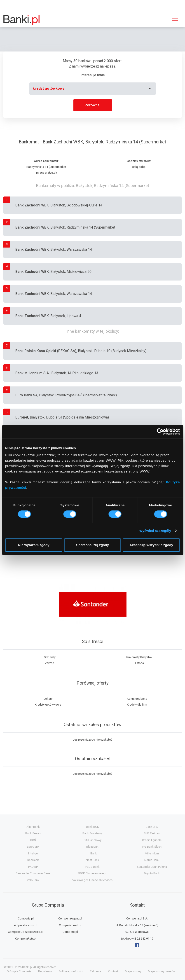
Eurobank (33, 847)
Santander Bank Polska (152, 867)
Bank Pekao (33, 833)
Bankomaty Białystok (139, 657)
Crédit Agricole (152, 840)
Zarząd (50, 663)
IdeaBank (92, 847)
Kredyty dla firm (137, 705)
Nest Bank (92, 860)
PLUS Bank (92, 867)
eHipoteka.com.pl (26, 925)
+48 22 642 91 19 (142, 939)
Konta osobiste (137, 699)
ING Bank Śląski (152, 847)
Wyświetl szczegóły (155, 531)
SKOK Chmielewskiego (92, 873)
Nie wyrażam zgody (34, 545)
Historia (139, 663)
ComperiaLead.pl (70, 925)
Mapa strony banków (162, 971)
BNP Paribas (152, 833)
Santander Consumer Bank (33, 873)
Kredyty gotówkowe (48, 705)
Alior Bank (33, 827)
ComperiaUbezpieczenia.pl (26, 932)
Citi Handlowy (92, 840)
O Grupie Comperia (19, 971)
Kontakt (113, 971)
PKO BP (33, 867)
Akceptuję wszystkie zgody (151, 545)
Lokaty (48, 699)
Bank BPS (152, 827)
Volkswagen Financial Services (92, 880)
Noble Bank (152, 860)
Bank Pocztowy (92, 833)
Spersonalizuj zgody (92, 545)
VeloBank (33, 880)
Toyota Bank (152, 873)
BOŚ (33, 840)
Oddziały (50, 657)
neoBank (33, 860)
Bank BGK (92, 827)
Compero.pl (70, 932)
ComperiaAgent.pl (70, 918)
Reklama (96, 971)
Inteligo (33, 853)
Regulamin (45, 971)
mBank (92, 853)
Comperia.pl (26, 918)
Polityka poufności (71, 971)
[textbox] (93, 89)
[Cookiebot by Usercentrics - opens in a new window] (160, 432)
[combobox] (93, 89)
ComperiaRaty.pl (26, 939)
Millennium (152, 853)
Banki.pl (27, 967)
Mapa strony (133, 971)
